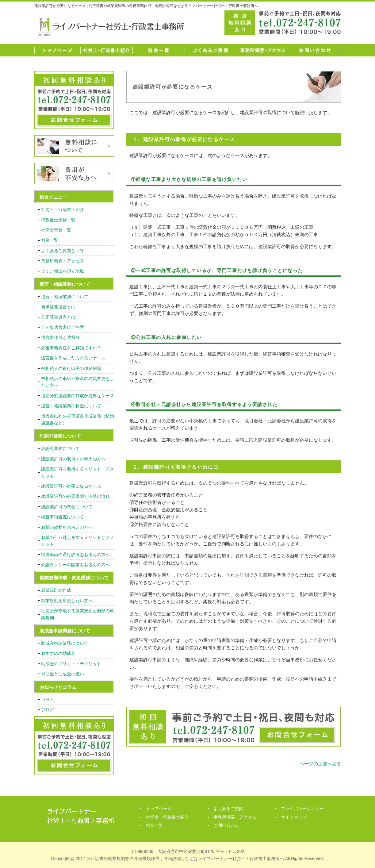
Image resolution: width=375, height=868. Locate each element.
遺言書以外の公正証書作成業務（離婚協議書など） (78, 420)
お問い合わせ (315, 50)
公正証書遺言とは (58, 317)
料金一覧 (159, 50)
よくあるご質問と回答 (63, 251)
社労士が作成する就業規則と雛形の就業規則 (78, 614)
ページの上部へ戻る (320, 764)
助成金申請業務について (65, 643)
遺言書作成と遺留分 (60, 337)
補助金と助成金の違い (63, 674)
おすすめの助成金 (58, 653)
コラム (48, 700)
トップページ (57, 50)
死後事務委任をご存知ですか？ (71, 348)
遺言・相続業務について (65, 297)
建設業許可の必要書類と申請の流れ (75, 496)
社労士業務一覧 (56, 230)
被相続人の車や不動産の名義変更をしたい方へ (78, 382)
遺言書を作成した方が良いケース (73, 358)
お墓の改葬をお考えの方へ (67, 527)
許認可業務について (60, 448)
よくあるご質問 (211, 50)
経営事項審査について (63, 517)
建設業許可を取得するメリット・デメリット (78, 472)
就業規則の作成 (56, 590)
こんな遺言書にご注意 (63, 327)
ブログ (48, 710)
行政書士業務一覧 (58, 220)
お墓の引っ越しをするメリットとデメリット (78, 541)
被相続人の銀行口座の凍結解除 (71, 368)
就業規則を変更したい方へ (67, 601)
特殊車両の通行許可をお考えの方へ (75, 555)
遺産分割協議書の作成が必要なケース (78, 396)
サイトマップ (294, 817)
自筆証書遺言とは (58, 307)
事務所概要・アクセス (263, 50)
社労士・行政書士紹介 (106, 50)
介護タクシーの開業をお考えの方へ (75, 565)
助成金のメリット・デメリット (71, 664)
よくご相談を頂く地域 (63, 271)
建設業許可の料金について (67, 507)
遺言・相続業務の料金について (71, 406)
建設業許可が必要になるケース (71, 486)
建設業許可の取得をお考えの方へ (73, 459)
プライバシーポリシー (302, 808)
